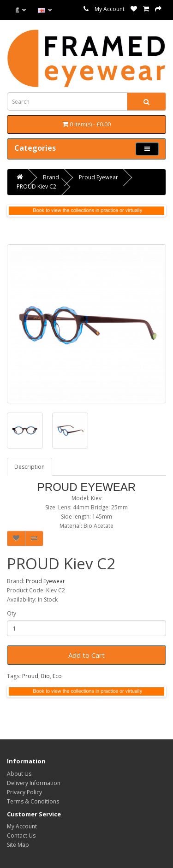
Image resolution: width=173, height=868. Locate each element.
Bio (45, 676)
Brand (51, 177)
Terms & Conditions (33, 801)
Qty (12, 613)
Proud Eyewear (98, 177)
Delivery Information (34, 783)
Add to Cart (86, 655)
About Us (19, 774)
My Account (110, 9)
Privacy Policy (24, 792)
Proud (30, 676)
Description (30, 467)
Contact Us (21, 836)
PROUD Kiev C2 (36, 186)
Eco (57, 676)
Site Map (18, 845)
